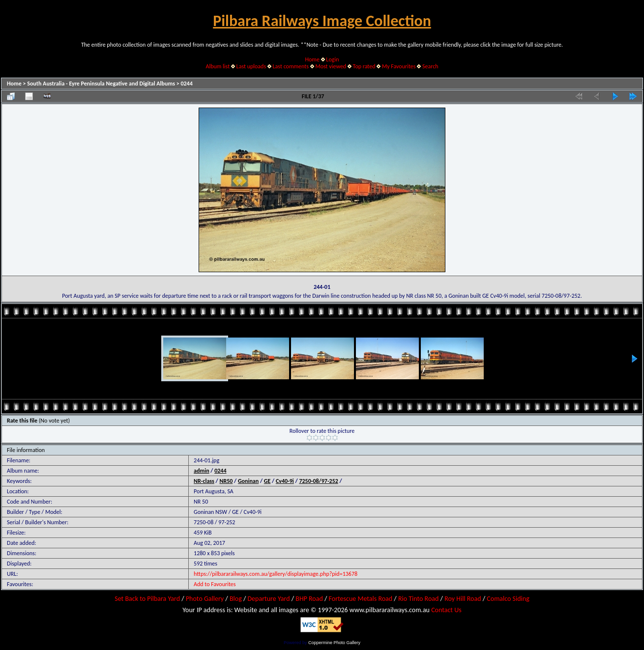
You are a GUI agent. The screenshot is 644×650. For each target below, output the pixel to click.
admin (202, 471)
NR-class (204, 481)
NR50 (226, 481)
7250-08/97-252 (318, 481)
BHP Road (309, 599)
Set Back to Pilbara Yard (147, 599)
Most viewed (331, 66)
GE (267, 481)
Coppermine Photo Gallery (334, 643)
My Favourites (399, 66)
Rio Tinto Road (418, 599)
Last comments (291, 66)
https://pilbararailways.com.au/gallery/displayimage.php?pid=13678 (276, 574)
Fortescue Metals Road (361, 599)
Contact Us (446, 610)
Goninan (248, 481)
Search (430, 66)
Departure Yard (268, 599)
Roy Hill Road (463, 599)
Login (332, 59)
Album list (218, 66)
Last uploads (251, 66)
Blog (236, 599)
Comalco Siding (508, 599)
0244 (186, 84)
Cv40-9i (285, 481)
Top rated (364, 66)
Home (312, 59)
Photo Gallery (205, 599)
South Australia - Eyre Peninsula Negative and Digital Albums (101, 84)
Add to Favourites (215, 584)
